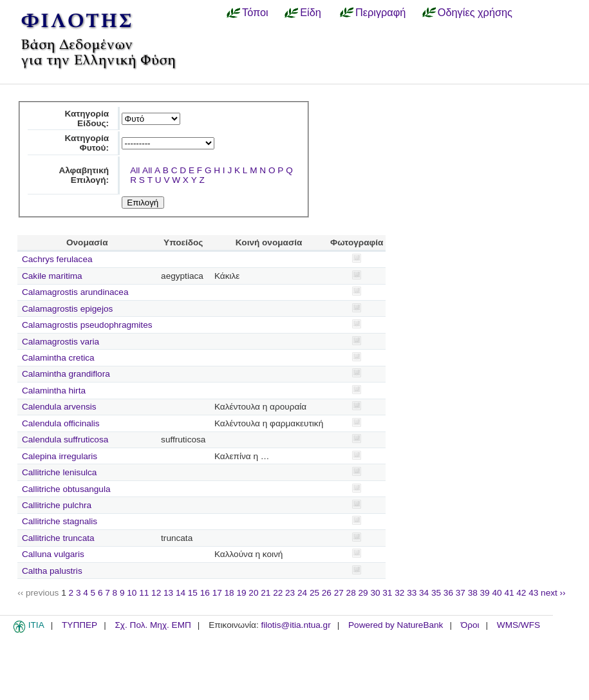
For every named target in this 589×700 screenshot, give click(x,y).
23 (290, 593)
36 (448, 593)
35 (436, 593)
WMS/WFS (519, 625)
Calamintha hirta (54, 391)
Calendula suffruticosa (65, 440)
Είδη (311, 12)
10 (132, 593)
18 (229, 593)
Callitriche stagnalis (60, 521)
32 (399, 593)
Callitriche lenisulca (59, 472)
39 (485, 593)
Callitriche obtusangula (66, 489)
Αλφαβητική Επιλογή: (84, 175)
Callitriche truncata (58, 538)
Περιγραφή (380, 12)
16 (205, 593)
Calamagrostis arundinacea (75, 292)
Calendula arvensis (59, 407)
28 (351, 593)
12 (156, 593)
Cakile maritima (52, 276)
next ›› (553, 593)
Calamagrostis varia (61, 342)
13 (168, 593)
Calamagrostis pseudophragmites (87, 325)
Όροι (470, 625)
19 (241, 593)
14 (181, 593)
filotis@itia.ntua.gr (295, 625)
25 (314, 593)
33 (412, 593)
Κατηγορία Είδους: (87, 118)
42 (521, 593)
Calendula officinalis (61, 423)
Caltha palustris (52, 571)
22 (278, 593)
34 (424, 593)
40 (497, 593)
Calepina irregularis (60, 456)
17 (217, 593)
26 (327, 593)
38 (473, 593)
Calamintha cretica (58, 358)
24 (302, 593)
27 (339, 593)
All (135, 170)
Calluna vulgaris (53, 554)
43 (533, 593)
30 (375, 593)
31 (387, 593)
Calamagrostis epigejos (67, 309)
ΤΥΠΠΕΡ (79, 625)
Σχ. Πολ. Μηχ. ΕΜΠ (153, 625)
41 (509, 593)
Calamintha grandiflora (66, 374)
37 (461, 593)
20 (253, 593)
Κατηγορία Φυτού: (87, 143)
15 (193, 593)
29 (363, 593)
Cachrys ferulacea (57, 259)
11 (144, 593)
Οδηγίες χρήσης (475, 12)
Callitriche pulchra (57, 505)
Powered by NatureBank (396, 625)
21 (266, 593)
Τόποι (255, 12)
